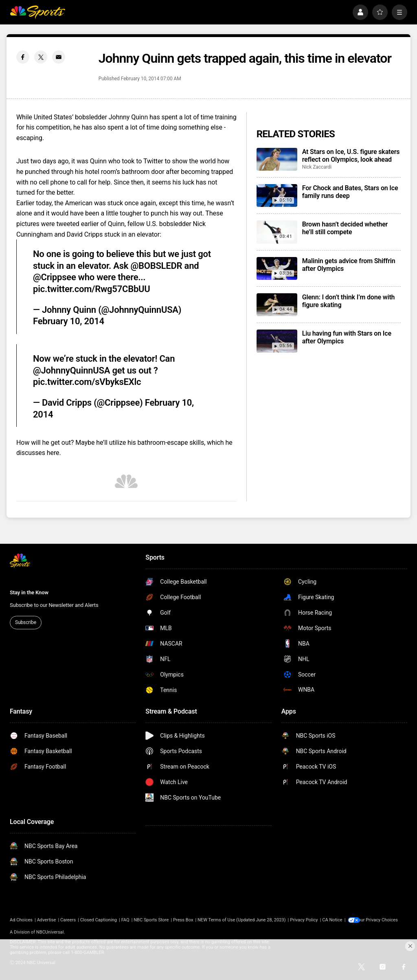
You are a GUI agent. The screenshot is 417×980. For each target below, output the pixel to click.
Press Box (183, 920)
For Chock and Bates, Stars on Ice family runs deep (350, 192)
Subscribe (26, 622)
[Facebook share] (23, 57)
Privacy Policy (304, 920)
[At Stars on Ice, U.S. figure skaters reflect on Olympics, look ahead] (277, 159)
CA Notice (332, 920)
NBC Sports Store (151, 920)
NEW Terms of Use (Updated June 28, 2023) (242, 920)
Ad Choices (21, 920)
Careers (68, 920)
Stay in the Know (29, 592)
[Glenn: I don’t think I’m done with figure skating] (277, 305)
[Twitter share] (41, 57)
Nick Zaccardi (317, 167)
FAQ (125, 920)
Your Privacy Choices (382, 920)
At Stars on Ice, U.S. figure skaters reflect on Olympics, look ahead (351, 156)
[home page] (37, 12)
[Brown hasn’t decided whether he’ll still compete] (277, 232)
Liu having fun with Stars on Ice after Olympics (347, 337)
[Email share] (59, 57)
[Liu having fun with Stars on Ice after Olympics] (277, 341)
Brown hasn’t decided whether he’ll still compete (345, 228)
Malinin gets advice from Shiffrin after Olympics (349, 265)
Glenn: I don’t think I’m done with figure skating (349, 301)
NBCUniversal (50, 932)
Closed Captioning (99, 920)
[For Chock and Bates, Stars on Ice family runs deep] (277, 196)
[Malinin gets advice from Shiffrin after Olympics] (277, 268)
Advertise (47, 920)
